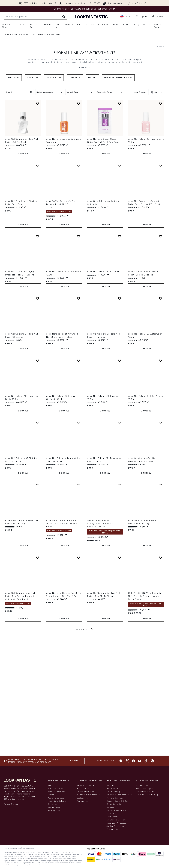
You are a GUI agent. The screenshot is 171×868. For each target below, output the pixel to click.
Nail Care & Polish (22, 34)
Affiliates (110, 807)
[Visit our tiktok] (146, 761)
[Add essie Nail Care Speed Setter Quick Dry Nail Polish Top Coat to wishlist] (119, 103)
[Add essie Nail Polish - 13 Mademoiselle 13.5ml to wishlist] (160, 103)
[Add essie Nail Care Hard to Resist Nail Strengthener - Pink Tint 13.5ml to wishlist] (79, 554)
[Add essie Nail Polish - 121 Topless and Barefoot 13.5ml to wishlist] (119, 420)
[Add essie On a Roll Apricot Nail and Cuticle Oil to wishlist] (119, 165)
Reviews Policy (83, 801)
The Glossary (112, 789)
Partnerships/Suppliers (116, 810)
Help (49, 785)
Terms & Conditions (85, 785)
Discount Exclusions (56, 792)
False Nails (14, 78)
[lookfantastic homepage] (91, 17)
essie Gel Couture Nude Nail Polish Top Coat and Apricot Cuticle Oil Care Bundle (20, 592)
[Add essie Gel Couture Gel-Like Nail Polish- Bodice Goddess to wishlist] (160, 235)
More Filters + (140, 92)
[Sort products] (157, 92)
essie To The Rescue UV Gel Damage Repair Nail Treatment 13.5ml (62, 204)
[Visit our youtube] (140, 761)
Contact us (52, 804)
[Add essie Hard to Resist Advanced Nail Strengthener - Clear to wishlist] (79, 297)
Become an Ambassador (117, 823)
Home (8, 34)
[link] (141, 17)
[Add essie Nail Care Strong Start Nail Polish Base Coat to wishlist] (38, 165)
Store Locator (142, 785)
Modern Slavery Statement (89, 795)
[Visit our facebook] (121, 761)
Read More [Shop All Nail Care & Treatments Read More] (85, 68)
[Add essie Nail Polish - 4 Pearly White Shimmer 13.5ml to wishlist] (79, 420)
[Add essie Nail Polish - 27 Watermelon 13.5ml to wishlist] (160, 297)
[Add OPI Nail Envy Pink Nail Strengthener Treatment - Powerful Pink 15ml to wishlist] (119, 482)
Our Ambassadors (114, 804)
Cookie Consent (12, 804)
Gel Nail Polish (54, 78)
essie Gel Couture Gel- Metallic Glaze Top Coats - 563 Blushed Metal (62, 520)
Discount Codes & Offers (117, 801)
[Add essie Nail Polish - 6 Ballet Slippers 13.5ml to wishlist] (79, 235)
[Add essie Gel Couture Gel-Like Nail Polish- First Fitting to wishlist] (38, 482)
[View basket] (157, 17)
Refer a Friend (112, 817)
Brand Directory (113, 792)
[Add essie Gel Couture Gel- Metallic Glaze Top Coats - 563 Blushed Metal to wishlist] (79, 482)
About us (110, 785)
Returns (51, 795)
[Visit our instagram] (133, 761)
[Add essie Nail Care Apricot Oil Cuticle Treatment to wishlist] (79, 103)
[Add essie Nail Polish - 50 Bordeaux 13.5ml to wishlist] (119, 358)
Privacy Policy (83, 789)
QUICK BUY (23, 153)
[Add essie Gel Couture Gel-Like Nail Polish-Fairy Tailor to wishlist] (119, 297)
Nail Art (93, 78)
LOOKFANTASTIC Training (147, 795)
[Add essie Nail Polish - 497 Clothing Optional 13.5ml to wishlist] (38, 420)
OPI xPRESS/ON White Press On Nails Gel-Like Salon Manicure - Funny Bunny (145, 592)
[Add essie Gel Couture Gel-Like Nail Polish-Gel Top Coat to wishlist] (38, 103)
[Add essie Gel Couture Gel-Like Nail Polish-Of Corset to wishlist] (38, 297)
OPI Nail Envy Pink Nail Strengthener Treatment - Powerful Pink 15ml (100, 520)
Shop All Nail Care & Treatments (85, 53)
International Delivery (57, 801)
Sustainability (83, 798)
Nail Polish (33, 78)
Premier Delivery (54, 807)
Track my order (54, 810)
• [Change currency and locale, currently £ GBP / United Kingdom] (126, 17)
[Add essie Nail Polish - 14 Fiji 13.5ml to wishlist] (119, 235)
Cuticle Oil (75, 78)
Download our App (56, 789)
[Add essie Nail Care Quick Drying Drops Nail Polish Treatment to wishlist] (38, 235)
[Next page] (92, 625)
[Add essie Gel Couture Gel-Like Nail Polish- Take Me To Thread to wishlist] (119, 554)
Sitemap (110, 814)
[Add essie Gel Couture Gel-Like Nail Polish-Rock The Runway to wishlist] (160, 420)
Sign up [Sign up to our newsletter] (74, 761)
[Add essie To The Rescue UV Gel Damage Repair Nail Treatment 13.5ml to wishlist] (79, 165)
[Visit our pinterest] (152, 761)
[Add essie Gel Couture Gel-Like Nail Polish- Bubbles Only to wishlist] (160, 482)
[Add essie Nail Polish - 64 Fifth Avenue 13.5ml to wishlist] (160, 358)
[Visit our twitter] (127, 761)
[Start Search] (64, 17)
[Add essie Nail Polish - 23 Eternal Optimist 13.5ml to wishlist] (79, 358)
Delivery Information (56, 798)
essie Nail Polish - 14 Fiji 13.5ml (103, 271)
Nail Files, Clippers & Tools (118, 78)
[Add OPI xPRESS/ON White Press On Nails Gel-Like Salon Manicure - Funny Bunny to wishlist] (160, 554)
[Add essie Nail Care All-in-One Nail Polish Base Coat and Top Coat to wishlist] (160, 165)
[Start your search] (35, 17)
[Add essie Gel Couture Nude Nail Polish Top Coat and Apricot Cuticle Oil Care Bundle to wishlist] (38, 554)
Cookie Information (85, 792)
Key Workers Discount (116, 820)
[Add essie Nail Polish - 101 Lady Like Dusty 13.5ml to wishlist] (38, 358)
